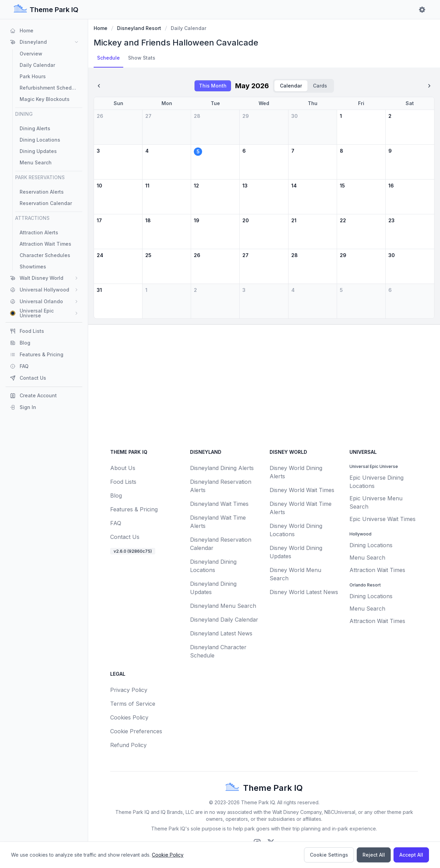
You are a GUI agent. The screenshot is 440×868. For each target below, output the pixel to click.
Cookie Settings (329, 855)
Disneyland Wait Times (219, 504)
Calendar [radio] (291, 86)
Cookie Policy (168, 855)
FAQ (116, 523)
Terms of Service (133, 704)
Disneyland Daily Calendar (224, 620)
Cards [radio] (320, 86)
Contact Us (125, 537)
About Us (123, 468)
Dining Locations (371, 545)
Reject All (374, 855)
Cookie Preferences (136, 731)
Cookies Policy (129, 717)
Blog (116, 496)
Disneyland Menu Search (223, 606)
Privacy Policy (129, 690)
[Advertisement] (264, 387)
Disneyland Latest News (221, 633)
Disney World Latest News (304, 592)
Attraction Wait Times (377, 570)
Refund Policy (128, 745)
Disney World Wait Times (302, 490)
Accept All (411, 855)
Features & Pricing (134, 509)
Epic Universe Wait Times (383, 519)
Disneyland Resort (139, 28)
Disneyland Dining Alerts (222, 468)
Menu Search (367, 558)
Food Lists (123, 482)
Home (101, 28)
